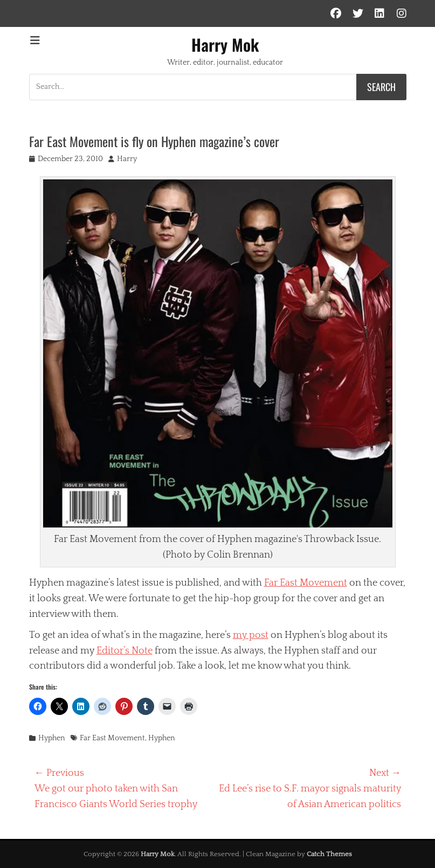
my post (251, 635)
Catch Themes (329, 854)
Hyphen (52, 738)
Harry (127, 159)
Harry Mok (225, 44)
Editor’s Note (125, 651)
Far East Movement (306, 583)
